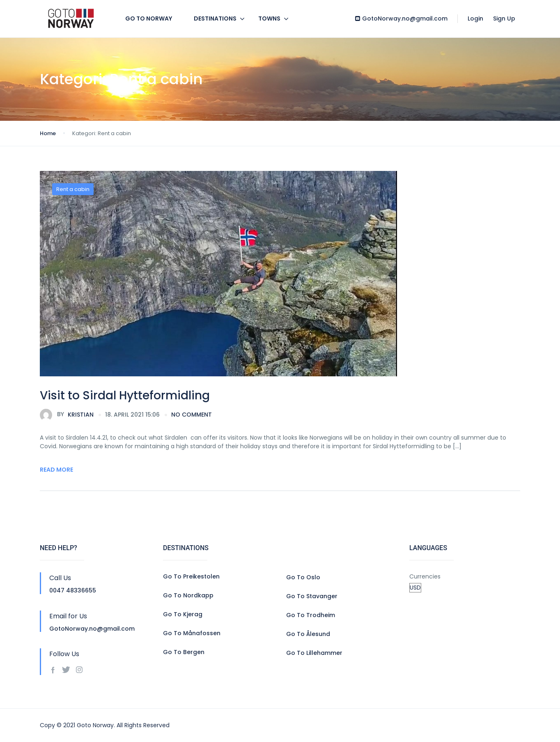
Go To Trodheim (311, 615)
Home (48, 133)
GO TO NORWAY (149, 18)
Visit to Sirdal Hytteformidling (125, 395)
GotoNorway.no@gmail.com (401, 18)
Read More (56, 470)
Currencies (425, 576)
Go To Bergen (184, 652)
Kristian (67, 415)
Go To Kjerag (183, 614)
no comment (192, 415)
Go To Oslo (303, 577)
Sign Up (504, 18)
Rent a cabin (73, 189)
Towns (269, 18)
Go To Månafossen (192, 633)
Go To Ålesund (308, 634)
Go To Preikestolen (191, 576)
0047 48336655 (73, 590)
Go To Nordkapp (188, 595)
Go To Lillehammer (314, 653)
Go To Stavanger (312, 596)
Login (475, 18)
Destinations (215, 18)
